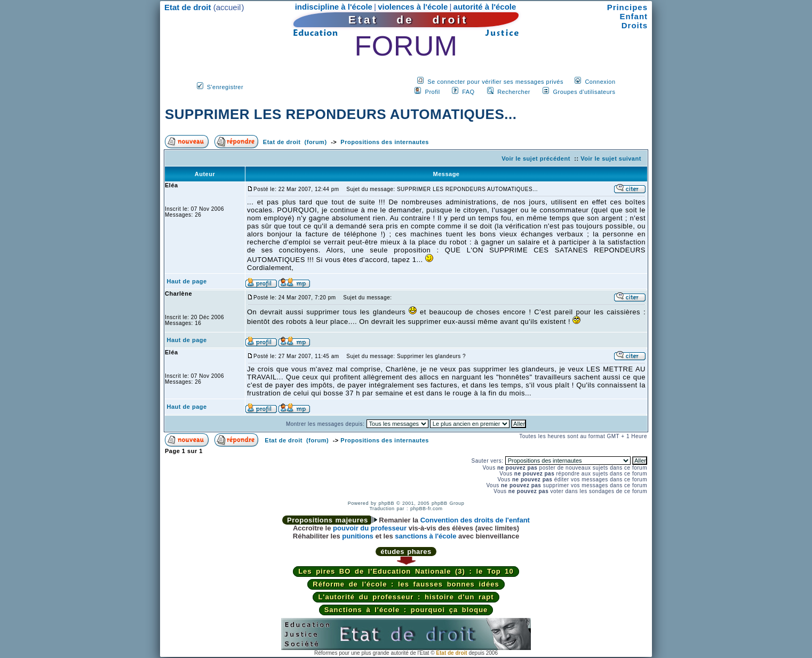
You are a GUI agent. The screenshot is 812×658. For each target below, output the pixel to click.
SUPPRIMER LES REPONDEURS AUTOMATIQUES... (341, 114)
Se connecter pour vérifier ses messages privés (495, 82)
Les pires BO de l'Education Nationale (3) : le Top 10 (406, 571)
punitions (358, 536)
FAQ (468, 92)
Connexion (600, 82)
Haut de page (187, 281)
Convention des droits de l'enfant (475, 520)
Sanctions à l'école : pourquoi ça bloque (406, 610)
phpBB (386, 503)
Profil (433, 92)
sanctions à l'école (425, 536)
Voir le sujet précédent (536, 158)
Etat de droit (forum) (295, 142)
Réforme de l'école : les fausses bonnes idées (406, 584)
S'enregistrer (225, 87)
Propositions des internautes (385, 142)
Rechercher (514, 92)
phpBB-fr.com (427, 509)
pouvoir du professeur (370, 528)
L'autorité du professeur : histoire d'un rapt (406, 597)
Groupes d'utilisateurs (584, 92)
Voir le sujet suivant (611, 158)
